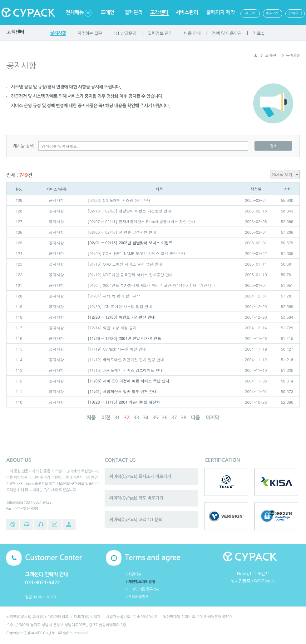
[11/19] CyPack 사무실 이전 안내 (117, 349)
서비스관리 (187, 12)
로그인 (250, 13)
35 (155, 418)
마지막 (213, 418)
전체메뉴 (75, 12)
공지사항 (58, 33)
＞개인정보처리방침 (140, 582)
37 (174, 418)
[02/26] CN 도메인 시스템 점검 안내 (119, 200)
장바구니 (295, 13)
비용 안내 (192, 33)
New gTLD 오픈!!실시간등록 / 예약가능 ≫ (253, 577)
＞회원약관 (133, 574)
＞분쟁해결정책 (137, 597)
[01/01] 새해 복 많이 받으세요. (115, 296)
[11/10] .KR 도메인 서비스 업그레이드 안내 (125, 370)
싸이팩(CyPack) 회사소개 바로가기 (140, 477)
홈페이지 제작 (221, 12)
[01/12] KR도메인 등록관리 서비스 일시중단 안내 (130, 275)
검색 (273, 146)
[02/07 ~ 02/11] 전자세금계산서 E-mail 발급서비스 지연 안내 (142, 221)
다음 (196, 418)
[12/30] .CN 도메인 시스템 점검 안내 (120, 306)
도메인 (108, 12)
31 (117, 418)
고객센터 (159, 12)
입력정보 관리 (160, 33)
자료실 (259, 33)
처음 (91, 418)
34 (146, 418)
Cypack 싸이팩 (28, 12)
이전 (106, 418)
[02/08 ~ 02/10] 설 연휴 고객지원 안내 (122, 232)
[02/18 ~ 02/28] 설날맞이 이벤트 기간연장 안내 (130, 211)
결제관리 (133, 12)
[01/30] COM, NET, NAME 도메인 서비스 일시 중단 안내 (137, 253)
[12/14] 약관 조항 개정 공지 (112, 328)
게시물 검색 (23, 146)
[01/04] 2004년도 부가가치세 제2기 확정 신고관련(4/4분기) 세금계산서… (151, 285)
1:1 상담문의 (125, 33)
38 (184, 418)
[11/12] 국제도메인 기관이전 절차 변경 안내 (126, 359)
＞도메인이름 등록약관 (142, 589)
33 (136, 418)
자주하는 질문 (90, 33)
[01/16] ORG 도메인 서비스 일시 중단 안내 (125, 264)
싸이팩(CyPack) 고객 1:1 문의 (136, 520)
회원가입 (272, 13)
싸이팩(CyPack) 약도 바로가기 (136, 498)
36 (165, 418)
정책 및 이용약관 (227, 33)
